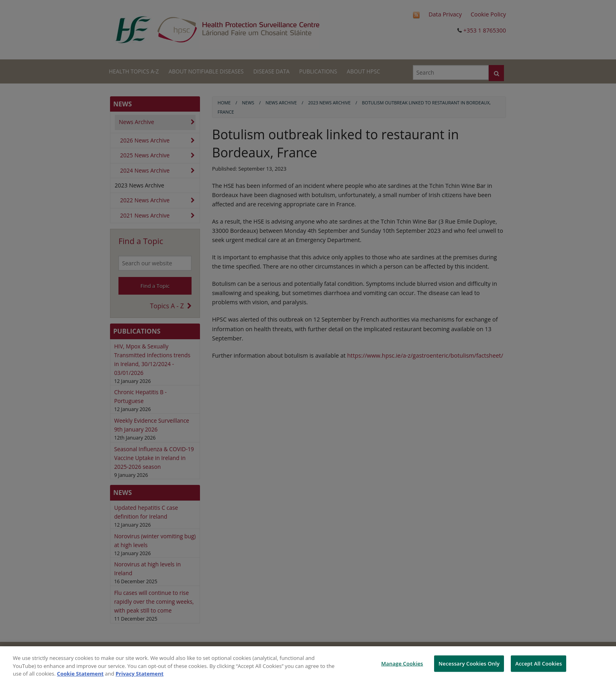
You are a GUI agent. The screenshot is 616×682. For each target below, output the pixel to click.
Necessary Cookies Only (469, 663)
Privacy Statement (140, 674)
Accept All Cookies (538, 663)
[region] (308, 664)
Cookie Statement (80, 674)
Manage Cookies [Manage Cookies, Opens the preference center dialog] (402, 663)
